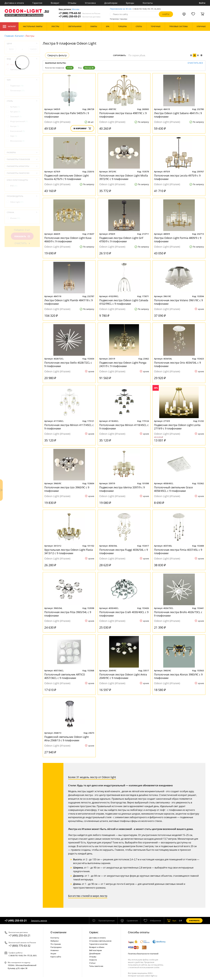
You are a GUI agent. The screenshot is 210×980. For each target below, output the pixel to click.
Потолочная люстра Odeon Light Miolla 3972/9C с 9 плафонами (124, 177)
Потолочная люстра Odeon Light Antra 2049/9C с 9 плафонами (123, 676)
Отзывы (72, 3)
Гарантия (37, 3)
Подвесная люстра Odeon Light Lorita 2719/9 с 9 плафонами (177, 427)
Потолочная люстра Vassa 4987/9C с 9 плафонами (123, 115)
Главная (9, 36)
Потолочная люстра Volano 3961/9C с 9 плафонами (178, 302)
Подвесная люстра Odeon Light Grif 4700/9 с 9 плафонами (121, 240)
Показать (22, 236)
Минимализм (17, 141)
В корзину (82, 128)
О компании (58, 932)
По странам (56, 944)
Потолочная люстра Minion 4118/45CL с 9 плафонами (124, 427)
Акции (53, 953)
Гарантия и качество (98, 944)
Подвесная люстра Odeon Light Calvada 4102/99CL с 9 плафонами (124, 302)
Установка (90, 3)
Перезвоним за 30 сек (121, 9)
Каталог (9, 27)
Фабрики (55, 941)
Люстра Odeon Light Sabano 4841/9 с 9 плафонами (178, 115)
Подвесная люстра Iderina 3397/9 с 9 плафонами (122, 489)
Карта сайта (56, 957)
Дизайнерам (111, 3)
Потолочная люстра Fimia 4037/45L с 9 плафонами (178, 551)
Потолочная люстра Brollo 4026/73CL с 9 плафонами (178, 614)
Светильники (18, 69)
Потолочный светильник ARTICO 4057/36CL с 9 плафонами (65, 676)
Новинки (55, 950)
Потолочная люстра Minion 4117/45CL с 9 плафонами (69, 427)
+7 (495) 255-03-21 (80, 16)
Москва (76, 9)
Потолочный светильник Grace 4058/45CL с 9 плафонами (173, 489)
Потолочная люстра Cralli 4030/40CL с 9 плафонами (124, 614)
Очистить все (195, 63)
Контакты (148, 3)
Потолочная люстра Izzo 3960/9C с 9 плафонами (67, 489)
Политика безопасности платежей (143, 954)
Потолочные (17, 91)
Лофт (14, 136)
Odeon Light (17, 202)
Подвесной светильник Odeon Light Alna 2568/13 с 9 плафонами (66, 739)
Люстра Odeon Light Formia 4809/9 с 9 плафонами (178, 240)
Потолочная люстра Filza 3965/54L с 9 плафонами (68, 614)
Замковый (16, 116)
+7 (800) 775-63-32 (79, 13)
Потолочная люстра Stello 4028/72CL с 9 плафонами (68, 364)
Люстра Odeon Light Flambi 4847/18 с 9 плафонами (68, 302)
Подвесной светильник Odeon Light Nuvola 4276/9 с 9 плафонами (66, 177)
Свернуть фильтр (57, 55)
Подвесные (17, 86)
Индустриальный (19, 121)
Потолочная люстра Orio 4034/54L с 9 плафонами (177, 364)
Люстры (89, 68)
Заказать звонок (39, 921)
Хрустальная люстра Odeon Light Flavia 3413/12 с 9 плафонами (69, 551)
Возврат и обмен (97, 947)
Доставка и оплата (14, 3)
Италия (15, 218)
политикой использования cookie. (144, 967)
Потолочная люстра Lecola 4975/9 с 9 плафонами (177, 177)
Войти (202, 3)
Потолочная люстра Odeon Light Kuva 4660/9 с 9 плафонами (68, 240)
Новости (93, 960)
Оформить (194, 921)
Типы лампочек (96, 966)
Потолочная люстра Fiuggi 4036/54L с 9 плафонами (124, 551)
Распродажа (56, 947)
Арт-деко (15, 112)
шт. (172, 920)
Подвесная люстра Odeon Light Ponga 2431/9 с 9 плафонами (123, 364)
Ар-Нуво (15, 107)
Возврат (55, 3)
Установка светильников (100, 941)
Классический (17, 131)
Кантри (15, 126)
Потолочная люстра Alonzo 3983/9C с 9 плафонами (178, 676)
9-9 (70, 68)
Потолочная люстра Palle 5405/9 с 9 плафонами (67, 115)
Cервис (94, 932)
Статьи (92, 963)
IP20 (14, 186)
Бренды (130, 3)
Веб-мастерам (96, 950)
